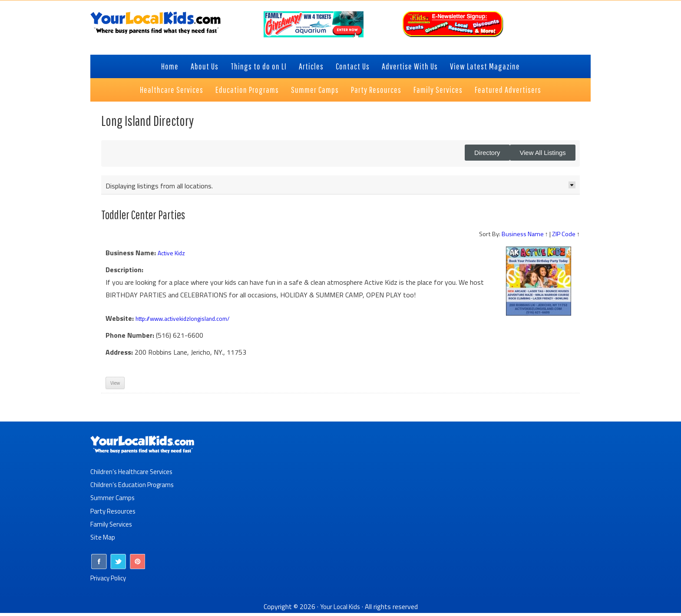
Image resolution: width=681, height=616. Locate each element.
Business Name (523, 238)
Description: (124, 274)
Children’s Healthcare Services (134, 475)
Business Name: (131, 257)
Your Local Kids (340, 609)
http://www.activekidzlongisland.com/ (191, 323)
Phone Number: (130, 339)
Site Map (103, 540)
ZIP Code (564, 238)
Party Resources (115, 514)
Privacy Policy (111, 581)
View (115, 387)
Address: (119, 356)
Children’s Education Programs (135, 488)
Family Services (113, 527)
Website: (120, 323)
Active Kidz (174, 257)
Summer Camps (113, 501)
